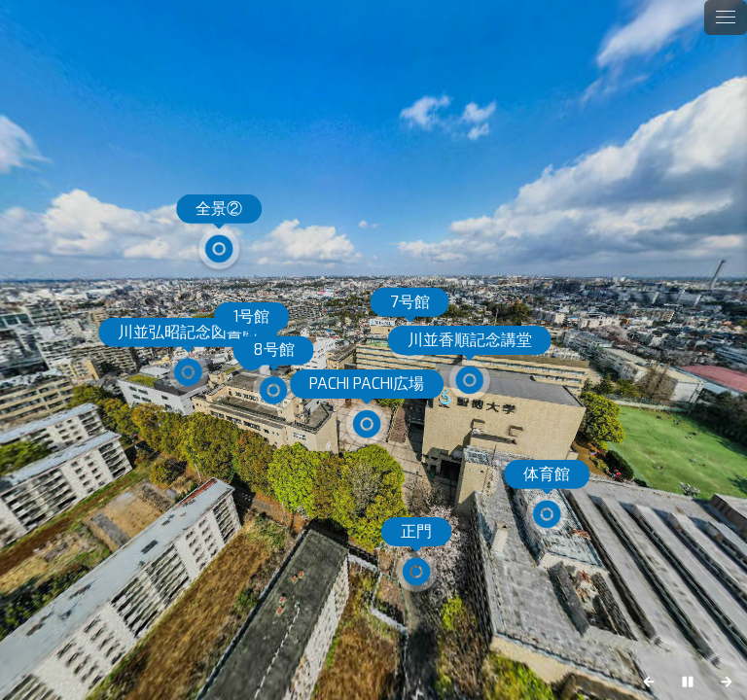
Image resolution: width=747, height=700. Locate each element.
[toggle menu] (726, 17)
